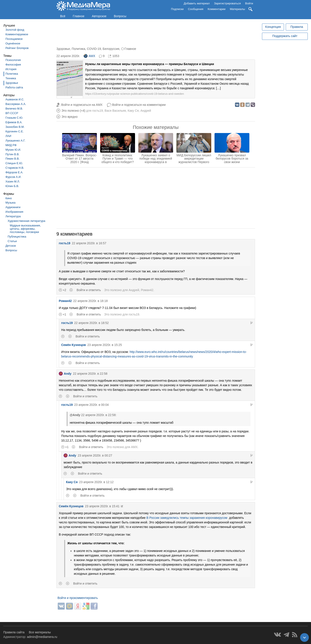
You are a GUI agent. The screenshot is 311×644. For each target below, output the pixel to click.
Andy (65, 374)
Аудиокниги (13, 207)
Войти (249, 3)
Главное (79, 16)
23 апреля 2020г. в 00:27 (95, 455)
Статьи (12, 241)
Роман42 (147, 290)
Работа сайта (14, 87)
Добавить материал (197, 3)
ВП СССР (12, 113)
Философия (13, 65)
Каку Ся (133, 111)
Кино (9, 198)
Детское (11, 246)
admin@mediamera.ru (42, 637)
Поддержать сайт (285, 36)
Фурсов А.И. (13, 177)
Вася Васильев (115, 111)
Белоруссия (111, 49)
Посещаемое (14, 39)
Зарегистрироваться (227, 3)
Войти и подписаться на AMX (82, 105)
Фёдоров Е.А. (14, 172)
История (11, 69)
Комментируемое (17, 34)
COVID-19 (94, 49)
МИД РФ (11, 145)
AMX (89, 56)
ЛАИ (8, 136)
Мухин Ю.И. (13, 150)
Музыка (10, 203)
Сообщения (196, 9)
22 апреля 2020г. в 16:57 (89, 243)
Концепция (273, 27)
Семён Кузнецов (74, 345)
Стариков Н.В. (15, 168)
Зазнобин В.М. (15, 127)
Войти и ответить (89, 290)
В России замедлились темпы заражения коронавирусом (187, 518)
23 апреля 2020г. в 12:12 (96, 482)
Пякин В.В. (13, 159)
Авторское (99, 16)
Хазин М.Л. (13, 181)
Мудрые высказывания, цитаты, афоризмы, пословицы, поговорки (25, 229)
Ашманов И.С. (15, 99)
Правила (297, 27)
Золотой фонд (15, 30)
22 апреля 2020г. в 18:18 (90, 301)
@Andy (75, 415)
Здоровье (12, 83)
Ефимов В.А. (14, 122)
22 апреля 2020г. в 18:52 (91, 323)
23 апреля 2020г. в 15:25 (105, 345)
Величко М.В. (14, 109)
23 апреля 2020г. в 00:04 (91, 405)
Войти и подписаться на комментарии (139, 105)
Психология (13, 60)
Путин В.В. (12, 154)
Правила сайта (14, 632)
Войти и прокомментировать (78, 598)
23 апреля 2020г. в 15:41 (102, 506)
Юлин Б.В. (12, 186)
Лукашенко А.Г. (15, 141)
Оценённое (13, 43)
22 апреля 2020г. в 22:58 (90, 374)
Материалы (237, 9)
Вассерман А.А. (16, 104)
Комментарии (217, 9)
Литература (13, 216)
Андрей (146, 111)
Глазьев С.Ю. (14, 118)
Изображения (14, 212)
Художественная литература (26, 221)
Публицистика (17, 237)
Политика (12, 74)
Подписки (177, 9)
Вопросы (120, 16)
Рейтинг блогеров (17, 48)
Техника (11, 78)
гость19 (97, 111)
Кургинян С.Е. (14, 131)
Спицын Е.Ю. (14, 163)
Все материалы (40, 632)
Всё (63, 16)
